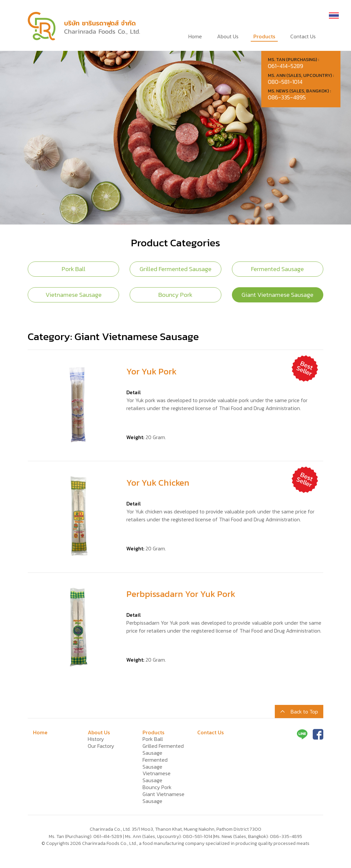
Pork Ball (74, 269)
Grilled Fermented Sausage (175, 269)
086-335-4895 (286, 836)
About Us (228, 36)
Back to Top (304, 712)
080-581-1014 (197, 836)
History (96, 739)
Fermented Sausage (277, 269)
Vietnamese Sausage (74, 295)
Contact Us (303, 36)
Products (264, 36)
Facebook (318, 734)
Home (195, 36)
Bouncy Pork (175, 295)
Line (302, 734)
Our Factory (101, 746)
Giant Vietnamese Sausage (277, 295)
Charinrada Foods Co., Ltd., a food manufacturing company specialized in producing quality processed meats (84, 25)
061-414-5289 (108, 836)
